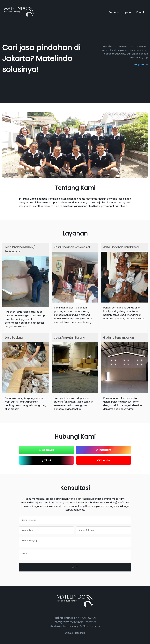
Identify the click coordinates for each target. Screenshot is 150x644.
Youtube (104, 460)
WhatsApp (46, 450)
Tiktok (46, 460)
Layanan (127, 12)
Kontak (140, 12)
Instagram (104, 450)
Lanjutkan (141, 65)
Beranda (114, 12)
